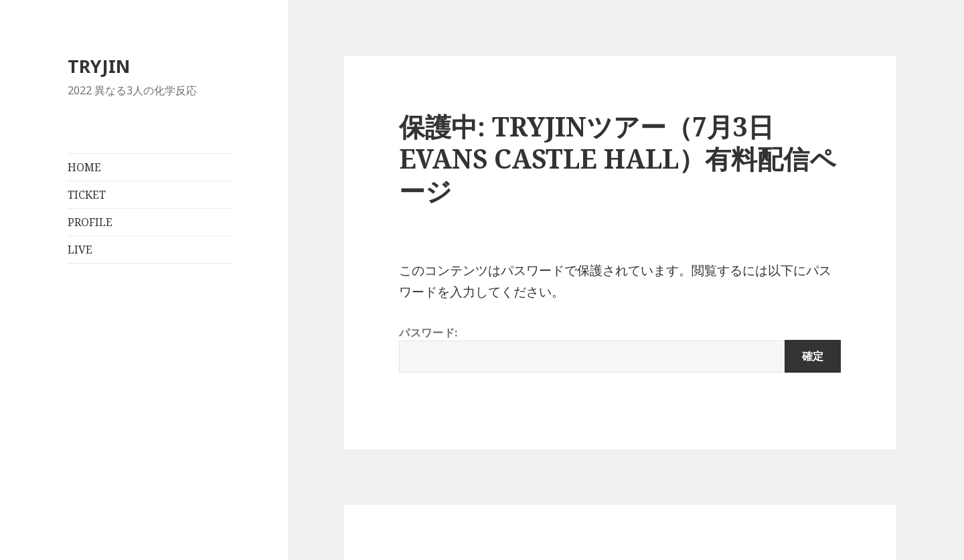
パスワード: (620, 349)
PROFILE (90, 222)
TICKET (87, 195)
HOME (84, 167)
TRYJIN (99, 66)
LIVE (80, 250)
